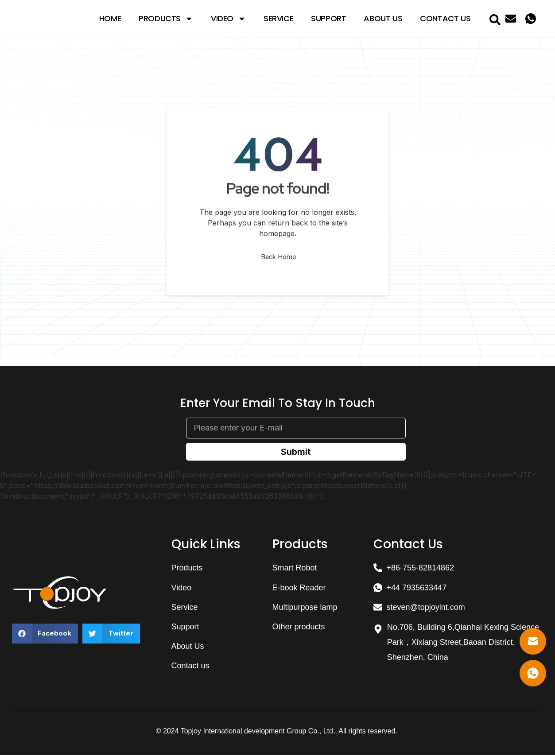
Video (228, 19)
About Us (383, 18)
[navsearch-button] (495, 19)
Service (278, 18)
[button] (45, 634)
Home (110, 18)
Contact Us (445, 18)
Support (328, 18)
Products (166, 19)
